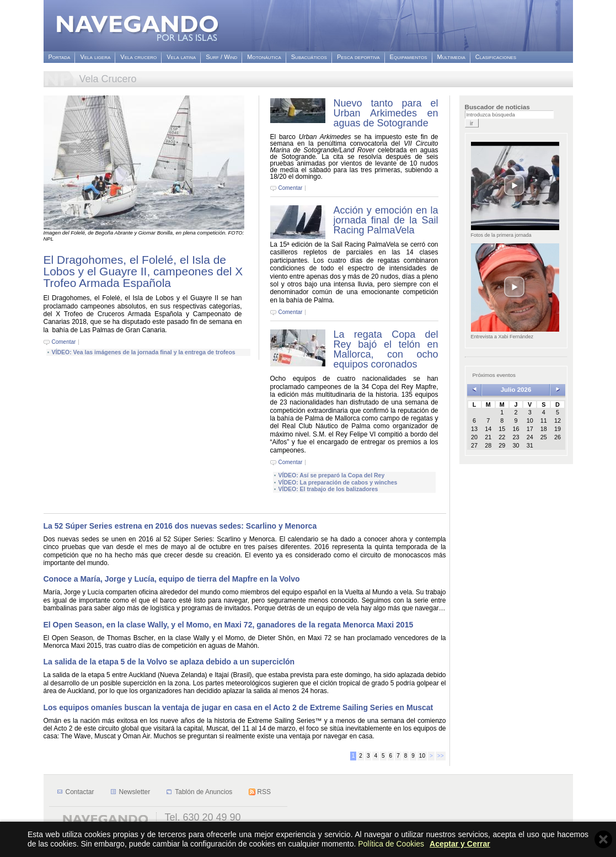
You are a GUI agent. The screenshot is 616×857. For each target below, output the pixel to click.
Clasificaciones (496, 57)
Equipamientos (409, 57)
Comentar (64, 342)
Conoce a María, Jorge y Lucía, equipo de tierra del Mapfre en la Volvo (172, 579)
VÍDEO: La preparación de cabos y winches (338, 482)
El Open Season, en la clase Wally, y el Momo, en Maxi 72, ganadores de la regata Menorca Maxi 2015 (229, 625)
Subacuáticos (309, 57)
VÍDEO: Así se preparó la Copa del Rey (332, 475)
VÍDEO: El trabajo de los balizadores (328, 489)
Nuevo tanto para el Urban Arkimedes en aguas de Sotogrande (386, 113)
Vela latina (181, 57)
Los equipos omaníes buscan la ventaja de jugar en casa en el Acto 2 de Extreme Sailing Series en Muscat (239, 707)
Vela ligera (95, 57)
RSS (264, 792)
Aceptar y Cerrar (460, 844)
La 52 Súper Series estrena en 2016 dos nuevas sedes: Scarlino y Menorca (180, 526)
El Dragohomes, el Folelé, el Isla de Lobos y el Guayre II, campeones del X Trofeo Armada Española (143, 271)
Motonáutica (264, 57)
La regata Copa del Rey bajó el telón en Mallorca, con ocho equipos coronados (386, 349)
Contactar (80, 792)
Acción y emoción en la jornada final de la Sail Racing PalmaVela (386, 220)
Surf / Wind (221, 57)
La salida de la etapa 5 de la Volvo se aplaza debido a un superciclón (169, 662)
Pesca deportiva (358, 57)
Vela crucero (138, 57)
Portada (60, 57)
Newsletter (135, 792)
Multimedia (451, 57)
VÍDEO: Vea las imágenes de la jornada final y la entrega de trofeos (144, 352)
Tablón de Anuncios (203, 792)
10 (422, 756)
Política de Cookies (391, 844)
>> (441, 756)
